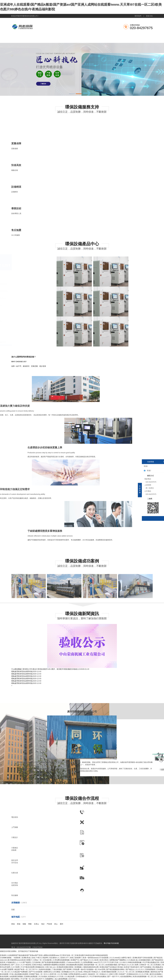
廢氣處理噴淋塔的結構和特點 (22, 671)
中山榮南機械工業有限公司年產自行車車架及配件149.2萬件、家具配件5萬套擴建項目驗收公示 (46, 669)
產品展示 (86, 39)
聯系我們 (138, 16)
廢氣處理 (53, 39)
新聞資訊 (102, 39)
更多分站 (149, 16)
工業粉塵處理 (69, 39)
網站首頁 (20, 39)
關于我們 (36, 39)
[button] (72, 94)
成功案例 (119, 39)
